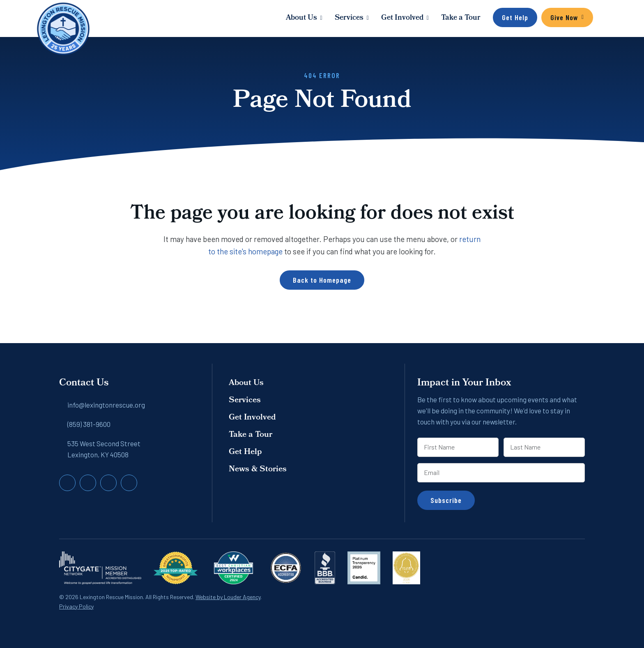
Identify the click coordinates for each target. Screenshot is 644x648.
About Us (301, 18)
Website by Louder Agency (228, 597)
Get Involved (402, 18)
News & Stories (258, 470)
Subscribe (446, 500)
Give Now (564, 17)
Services (349, 18)
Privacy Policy (76, 606)
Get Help (515, 17)
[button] (601, 18)
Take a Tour (461, 18)
